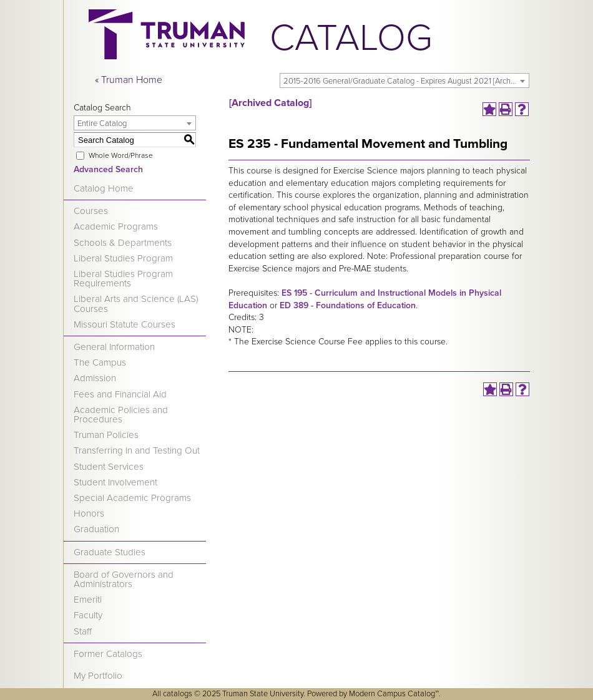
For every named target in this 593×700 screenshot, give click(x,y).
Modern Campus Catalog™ (394, 694)
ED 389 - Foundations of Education (348, 305)
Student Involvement (115, 482)
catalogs (178, 694)
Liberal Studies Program (123, 258)
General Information (114, 347)
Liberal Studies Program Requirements (123, 279)
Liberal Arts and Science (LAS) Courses (136, 304)
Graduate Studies (110, 552)
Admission (95, 378)
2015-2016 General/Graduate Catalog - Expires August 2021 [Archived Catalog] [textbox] (406, 81)
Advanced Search (108, 169)
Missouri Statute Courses (125, 324)
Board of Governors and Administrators (124, 579)
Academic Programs (116, 226)
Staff (83, 631)
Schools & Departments (123, 243)
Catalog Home (104, 188)
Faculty (88, 615)
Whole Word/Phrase (121, 155)
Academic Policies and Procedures (121, 415)
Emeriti (88, 600)
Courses (91, 211)
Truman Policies (106, 435)
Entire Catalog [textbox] (102, 124)
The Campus (100, 362)
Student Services (109, 467)
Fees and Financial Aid (120, 394)
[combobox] (404, 80)
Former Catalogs (108, 654)
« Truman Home (129, 80)
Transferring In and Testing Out (137, 450)
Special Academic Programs (132, 498)
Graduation (96, 529)
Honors (89, 513)
